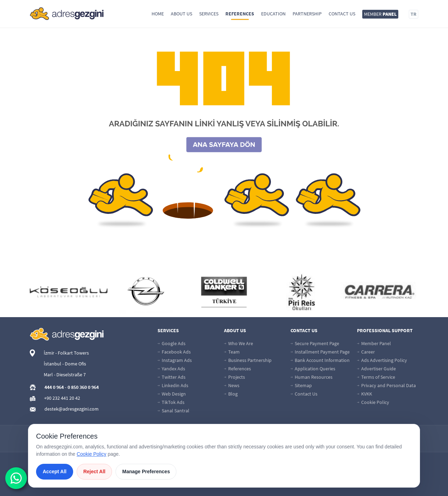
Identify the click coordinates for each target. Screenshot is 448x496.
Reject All (94, 471)
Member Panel (374, 343)
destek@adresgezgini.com (72, 409)
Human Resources (311, 377)
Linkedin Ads (173, 385)
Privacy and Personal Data (386, 385)
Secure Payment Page (315, 343)
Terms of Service (376, 377)
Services (209, 14)
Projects (234, 377)
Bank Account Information (320, 360)
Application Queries (313, 369)
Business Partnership (248, 360)
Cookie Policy (373, 402)
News (232, 385)
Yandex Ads (171, 369)
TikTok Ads (171, 402)
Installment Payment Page (320, 352)
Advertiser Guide (376, 369)
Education (273, 14)
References (240, 14)
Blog (231, 394)
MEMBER (380, 14)
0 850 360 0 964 (83, 387)
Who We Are (239, 343)
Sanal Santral (173, 411)
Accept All (55, 471)
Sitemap (301, 385)
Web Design (172, 394)
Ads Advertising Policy (382, 360)
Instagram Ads (175, 360)
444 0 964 (54, 387)
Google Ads (171, 343)
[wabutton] (16, 478)
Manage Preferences (146, 471)
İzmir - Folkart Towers (66, 353)
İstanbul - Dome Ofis (65, 364)
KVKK (365, 394)
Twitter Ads (171, 377)
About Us (181, 14)
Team (232, 352)
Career (366, 352)
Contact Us (342, 14)
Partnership (307, 14)
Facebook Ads (174, 352)
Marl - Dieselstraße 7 (65, 375)
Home (158, 14)
